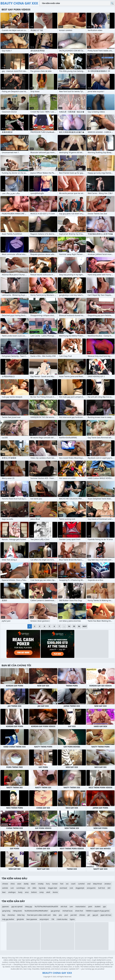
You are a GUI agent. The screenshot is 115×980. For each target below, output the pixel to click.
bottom (34, 892)
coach (73, 884)
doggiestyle (80, 888)
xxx (67, 884)
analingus (12, 892)
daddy (26, 884)
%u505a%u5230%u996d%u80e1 (36, 911)
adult (48, 892)
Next (85, 626)
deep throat (97, 884)
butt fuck (102, 888)
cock (71, 888)
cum (12, 888)
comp (41, 892)
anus (27, 892)
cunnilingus (21, 888)
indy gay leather (8, 919)
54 (69, 626)
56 (79, 626)
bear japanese (32, 919)
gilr (89, 915)
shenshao (11, 915)
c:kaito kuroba (62, 919)
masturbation (81, 907)
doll (109, 888)
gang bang (6, 911)
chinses (82, 915)
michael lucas (68, 911)
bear (4, 892)
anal (89, 884)
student (98, 907)
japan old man (106, 915)
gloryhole (20, 919)
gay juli (95, 915)
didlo (34, 888)
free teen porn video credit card (39, 915)
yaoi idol (74, 915)
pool (66, 915)
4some (55, 892)
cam (71, 907)
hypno (72, 919)
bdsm (33, 884)
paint (90, 907)
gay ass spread (17, 907)
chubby (41, 884)
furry (48, 884)
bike (55, 915)
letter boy (21, 915)
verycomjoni (44, 919)
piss (60, 915)
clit (29, 888)
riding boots (17, 911)
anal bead (63, 888)
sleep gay (29, 907)
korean (55, 884)
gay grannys (55, 911)
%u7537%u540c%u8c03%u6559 (46, 907)
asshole (5, 888)
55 (74, 626)
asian (19, 884)
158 (53, 919)
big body (42, 888)
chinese (5, 884)
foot (62, 884)
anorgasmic (91, 888)
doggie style (53, 888)
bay (4, 915)
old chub (64, 907)
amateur (108, 884)
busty (20, 892)
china (13, 884)
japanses (6, 907)
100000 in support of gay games (97, 911)
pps (104, 907)
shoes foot (79, 911)
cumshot (81, 884)
